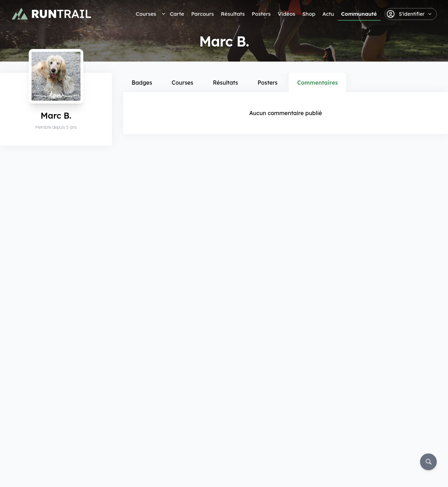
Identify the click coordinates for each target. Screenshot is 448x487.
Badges (142, 83)
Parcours (202, 14)
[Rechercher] (428, 462)
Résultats (233, 14)
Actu (328, 14)
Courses (146, 14)
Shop (309, 14)
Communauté (359, 14)
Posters (261, 14)
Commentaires (317, 83)
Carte (177, 14)
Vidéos (286, 14)
